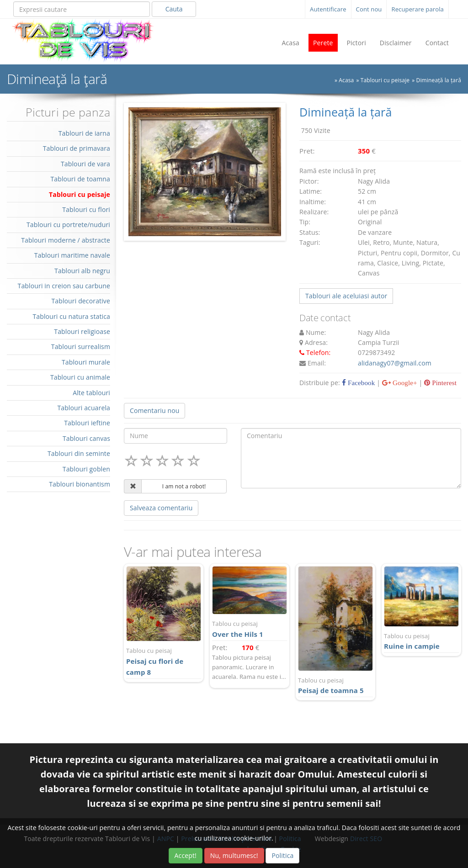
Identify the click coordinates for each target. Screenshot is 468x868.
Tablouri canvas (86, 438)
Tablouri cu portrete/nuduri (68, 225)
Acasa (290, 43)
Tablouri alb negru (82, 271)
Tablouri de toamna (80, 179)
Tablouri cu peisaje (385, 80)
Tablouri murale (86, 362)
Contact (437, 43)
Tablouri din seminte (79, 453)
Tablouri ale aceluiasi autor (346, 296)
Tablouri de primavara (77, 148)
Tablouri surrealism (81, 347)
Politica (282, 855)
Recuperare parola (417, 9)
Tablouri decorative (81, 301)
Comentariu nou (154, 410)
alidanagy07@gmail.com (395, 363)
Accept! (186, 855)
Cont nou (369, 9)
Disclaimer (396, 43)
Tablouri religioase (82, 331)
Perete (323, 43)
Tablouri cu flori (86, 209)
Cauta (174, 9)
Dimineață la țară (439, 80)
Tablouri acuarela (84, 408)
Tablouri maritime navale (72, 255)
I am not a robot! (184, 486)
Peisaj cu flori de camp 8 (164, 661)
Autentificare (328, 9)
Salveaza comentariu (161, 508)
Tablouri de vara (85, 164)
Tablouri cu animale (80, 377)
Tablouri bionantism (80, 484)
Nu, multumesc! (234, 855)
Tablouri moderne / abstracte (66, 240)
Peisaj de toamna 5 (335, 685)
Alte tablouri (91, 393)
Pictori (356, 43)
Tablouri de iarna (84, 133)
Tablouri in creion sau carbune (64, 286)
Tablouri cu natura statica (71, 316)
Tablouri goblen (86, 469)
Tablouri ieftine (87, 423)
